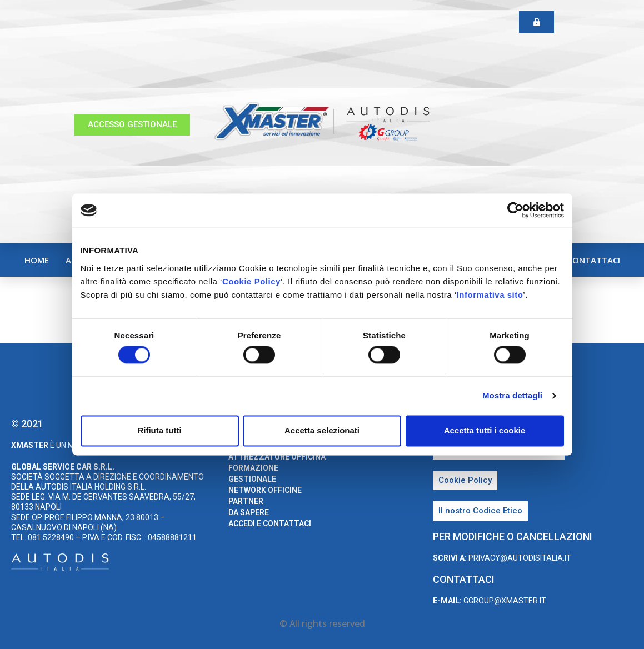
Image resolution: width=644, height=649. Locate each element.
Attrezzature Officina (277, 457)
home (37, 260)
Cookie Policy (251, 281)
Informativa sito (490, 295)
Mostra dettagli (512, 396)
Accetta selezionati (322, 430)
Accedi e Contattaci (575, 260)
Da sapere (249, 512)
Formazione (253, 468)
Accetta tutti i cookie (485, 430)
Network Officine (265, 490)
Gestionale (252, 479)
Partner (246, 501)
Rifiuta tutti (159, 430)
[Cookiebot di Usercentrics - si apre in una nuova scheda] (515, 210)
